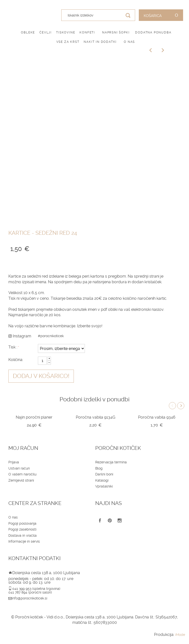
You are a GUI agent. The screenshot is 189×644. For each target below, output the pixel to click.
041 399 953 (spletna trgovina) (36, 589)
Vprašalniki (104, 486)
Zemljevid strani (21, 480)
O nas (129, 42)
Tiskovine (66, 32)
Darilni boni (104, 474)
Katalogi (102, 480)
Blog (99, 468)
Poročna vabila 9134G (95, 417)
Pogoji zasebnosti (22, 529)
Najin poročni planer (34, 417)
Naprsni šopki (116, 32)
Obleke (28, 32)
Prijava (14, 462)
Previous (172, 406)
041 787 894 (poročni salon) (30, 592)
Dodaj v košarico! (41, 376)
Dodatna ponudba (153, 32)
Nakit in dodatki (100, 42)
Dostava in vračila (23, 535)
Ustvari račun (19, 468)
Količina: (16, 360)
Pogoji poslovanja (22, 523)
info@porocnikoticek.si (30, 598)
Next (181, 406)
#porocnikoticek (51, 336)
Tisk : (13, 347)
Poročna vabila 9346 (157, 417)
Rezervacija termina (111, 462)
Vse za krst (68, 42)
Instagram (20, 336)
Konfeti (87, 32)
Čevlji (46, 32)
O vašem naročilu (22, 474)
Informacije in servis (24, 541)
